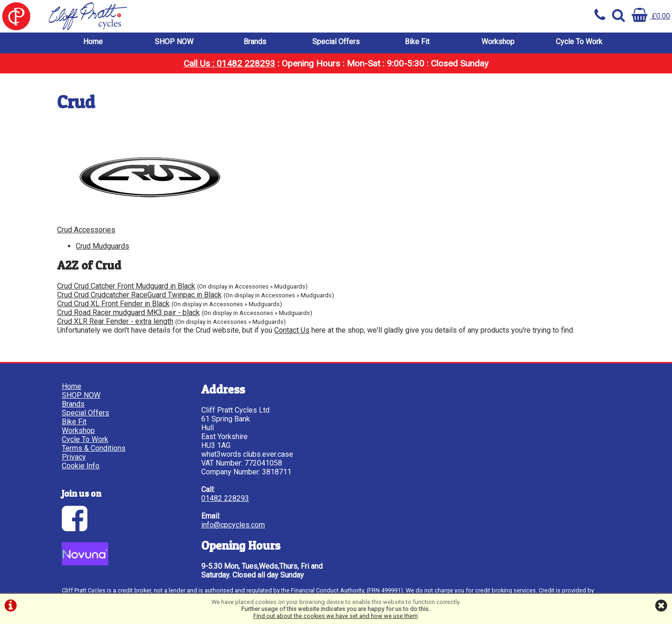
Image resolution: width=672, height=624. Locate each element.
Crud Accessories (86, 230)
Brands (255, 42)
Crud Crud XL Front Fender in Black (113, 304)
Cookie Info (81, 466)
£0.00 (651, 16)
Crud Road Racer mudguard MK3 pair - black (128, 312)
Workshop (498, 42)
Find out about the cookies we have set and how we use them (336, 616)
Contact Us (292, 330)
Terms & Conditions (94, 448)
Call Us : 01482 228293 (229, 63)
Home (93, 42)
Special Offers (336, 42)
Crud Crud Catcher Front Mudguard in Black (126, 286)
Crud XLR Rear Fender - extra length (115, 321)
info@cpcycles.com (233, 525)
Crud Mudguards (102, 246)
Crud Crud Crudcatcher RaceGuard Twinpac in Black (139, 295)
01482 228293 (225, 498)
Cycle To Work (579, 42)
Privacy (74, 457)
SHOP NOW (174, 42)
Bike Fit (417, 42)
